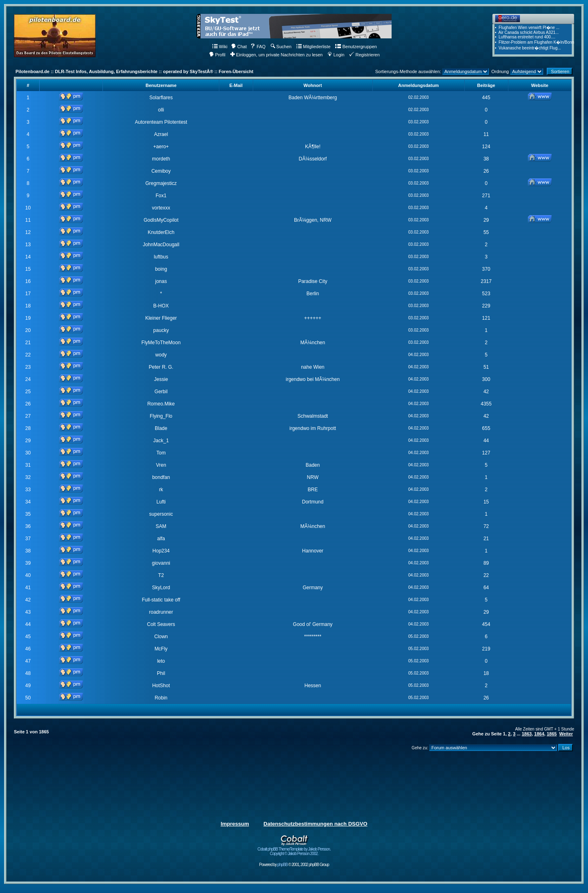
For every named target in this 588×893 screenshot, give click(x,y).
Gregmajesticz (161, 183)
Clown (161, 637)
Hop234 (161, 551)
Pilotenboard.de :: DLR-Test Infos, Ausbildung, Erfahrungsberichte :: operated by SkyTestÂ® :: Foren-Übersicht (134, 71)
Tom (161, 453)
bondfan (161, 477)
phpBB (282, 865)
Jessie (161, 379)
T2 (161, 575)
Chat (239, 47)
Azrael (161, 134)
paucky (161, 330)
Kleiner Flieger (161, 318)
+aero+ (161, 147)
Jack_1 (161, 441)
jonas (161, 281)
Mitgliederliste (313, 47)
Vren (161, 465)
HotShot (161, 686)
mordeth (161, 159)
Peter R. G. (161, 367)
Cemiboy (161, 171)
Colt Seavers (161, 624)
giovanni (161, 563)
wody (161, 355)
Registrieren (364, 55)
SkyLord (161, 588)
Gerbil (161, 392)
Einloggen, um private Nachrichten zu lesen (276, 55)
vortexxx (161, 208)
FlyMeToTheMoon (161, 343)
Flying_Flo (161, 416)
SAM (161, 526)
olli (161, 110)
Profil (217, 55)
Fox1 (161, 196)
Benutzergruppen (356, 47)
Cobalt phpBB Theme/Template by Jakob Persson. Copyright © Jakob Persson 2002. (294, 850)
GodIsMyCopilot (161, 220)
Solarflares (161, 98)
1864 (539, 734)
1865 (552, 734)
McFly (161, 649)
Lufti (161, 502)
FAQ (258, 47)
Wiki (220, 47)
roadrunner (161, 612)
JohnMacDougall (161, 245)
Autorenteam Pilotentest (161, 122)
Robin (161, 698)
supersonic (161, 514)
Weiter (566, 734)
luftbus (161, 257)
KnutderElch (161, 232)
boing (161, 269)
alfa (161, 539)
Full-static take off (161, 600)
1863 (527, 734)
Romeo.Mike (161, 404)
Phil (161, 673)
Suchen (281, 47)
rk (161, 490)
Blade (161, 428)
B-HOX (161, 306)
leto (161, 661)
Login (336, 55)
